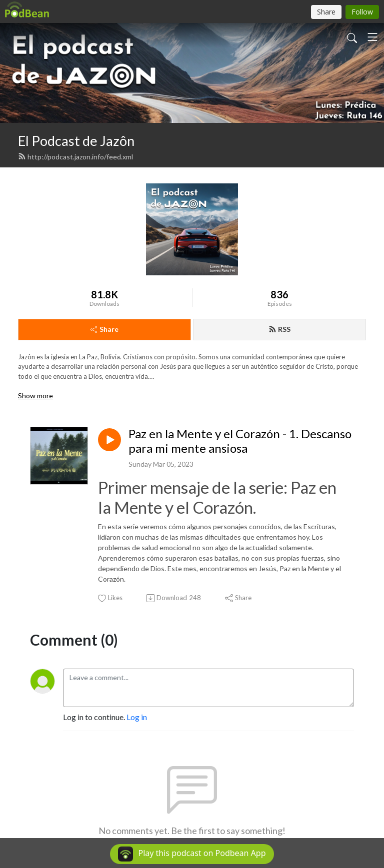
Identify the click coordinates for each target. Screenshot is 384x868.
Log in (137, 717)
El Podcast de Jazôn (76, 141)
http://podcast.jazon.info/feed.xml (75, 157)
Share (104, 329)
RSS (279, 329)
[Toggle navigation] (372, 37)
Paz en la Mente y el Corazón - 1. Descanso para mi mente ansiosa (240, 441)
